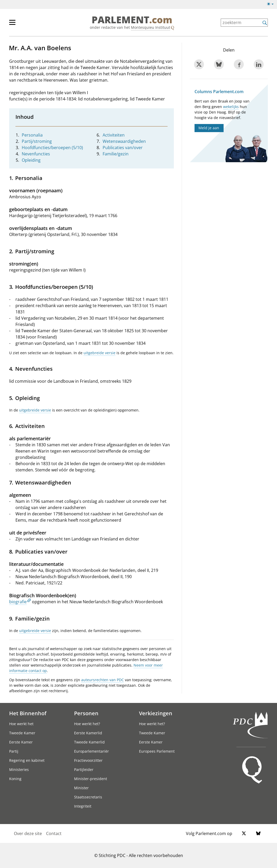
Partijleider (84, 770)
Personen (86, 713)
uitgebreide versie (99, 353)
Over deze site (28, 833)
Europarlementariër (92, 751)
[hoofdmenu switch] (12, 25)
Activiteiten (114, 135)
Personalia (32, 135)
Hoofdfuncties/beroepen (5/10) (52, 148)
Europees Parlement (157, 751)
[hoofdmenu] (29, 25)
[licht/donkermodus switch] (272, 4)
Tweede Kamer (22, 733)
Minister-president (91, 779)
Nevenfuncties (36, 154)
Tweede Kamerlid (89, 742)
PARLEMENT (132, 20)
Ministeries (19, 770)
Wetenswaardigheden (124, 141)
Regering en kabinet (27, 760)
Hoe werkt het (21, 724)
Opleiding (31, 160)
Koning (15, 779)
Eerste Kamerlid (88, 733)
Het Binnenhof (28, 713)
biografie (18, 602)
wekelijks (231, 107)
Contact (54, 833)
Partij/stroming (37, 141)
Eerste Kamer (21, 742)
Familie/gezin (116, 154)
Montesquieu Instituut (151, 27)
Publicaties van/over (123, 148)
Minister (81, 788)
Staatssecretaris (88, 797)
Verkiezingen (156, 713)
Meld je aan (209, 128)
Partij (14, 751)
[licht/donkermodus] (272, 5)
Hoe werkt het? (87, 724)
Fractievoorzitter (88, 760)
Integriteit (83, 806)
